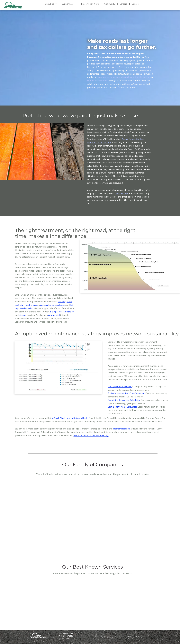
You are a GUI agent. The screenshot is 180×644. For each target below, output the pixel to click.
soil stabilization (141, 77)
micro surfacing (58, 305)
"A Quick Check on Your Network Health (70, 418)
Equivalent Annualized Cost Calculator (126, 393)
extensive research (122, 429)
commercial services (97, 80)
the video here (121, 193)
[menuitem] (51, 4)
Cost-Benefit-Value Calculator (122, 407)
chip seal (35, 305)
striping (23, 315)
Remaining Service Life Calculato (123, 400)
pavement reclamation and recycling (114, 77)
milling (53, 312)
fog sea (61, 301)
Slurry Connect (96, 632)
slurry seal (25, 305)
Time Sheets (96, 632)
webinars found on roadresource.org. (91, 435)
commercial (54, 315)
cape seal (45, 305)
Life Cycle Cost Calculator (120, 386)
